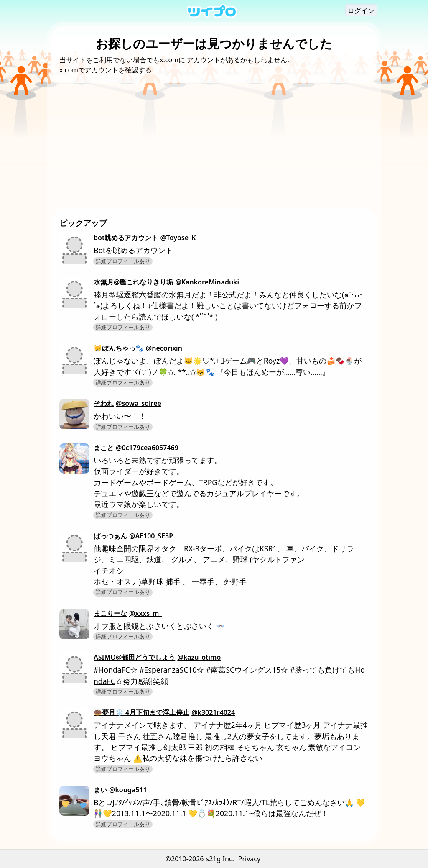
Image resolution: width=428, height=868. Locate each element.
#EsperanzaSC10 (168, 670)
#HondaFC (112, 670)
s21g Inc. (220, 859)
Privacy (249, 859)
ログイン (361, 10)
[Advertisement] (214, 146)
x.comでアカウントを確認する (106, 70)
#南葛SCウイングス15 (243, 670)
